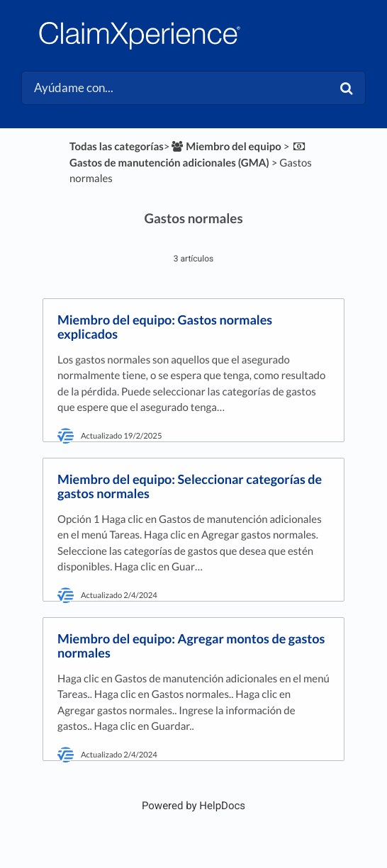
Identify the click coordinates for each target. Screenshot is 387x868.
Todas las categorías (117, 147)
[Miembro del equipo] (226, 147)
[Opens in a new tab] (193, 806)
